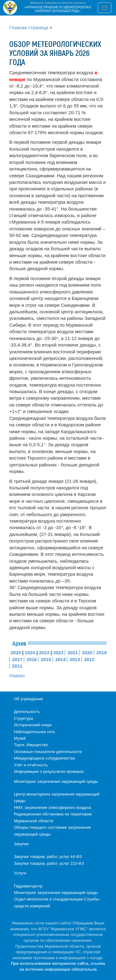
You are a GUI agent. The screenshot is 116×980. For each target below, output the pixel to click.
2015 (46, 659)
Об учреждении (28, 699)
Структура (24, 718)
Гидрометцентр (28, 886)
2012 (89, 659)
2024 (30, 653)
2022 (58, 653)
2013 (75, 659)
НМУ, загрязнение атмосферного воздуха (52, 808)
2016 (32, 659)
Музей (20, 738)
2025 (16, 653)
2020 (87, 653)
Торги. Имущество (31, 745)
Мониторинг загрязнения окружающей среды (56, 781)
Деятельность (27, 712)
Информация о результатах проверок (49, 771)
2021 (73, 653)
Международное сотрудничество (44, 758)
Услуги (20, 873)
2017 (17, 659)
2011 (17, 666)
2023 (44, 653)
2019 (102, 653)
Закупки (21, 844)
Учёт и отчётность (31, 765)
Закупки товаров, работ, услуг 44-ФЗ (48, 857)
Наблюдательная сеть (34, 732)
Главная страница (29, 27)
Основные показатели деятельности (48, 752)
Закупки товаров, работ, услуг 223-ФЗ (49, 863)
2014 (60, 659)
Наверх (17, 676)
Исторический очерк (33, 725)
